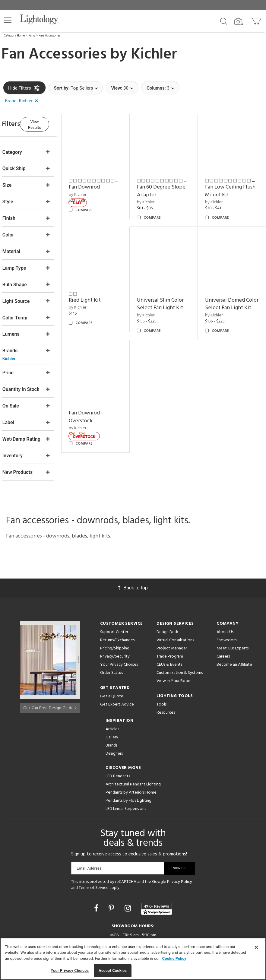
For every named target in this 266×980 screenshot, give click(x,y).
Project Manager (172, 618)
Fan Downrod (101, 187)
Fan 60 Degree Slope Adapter (166, 191)
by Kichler (95, 195)
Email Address (89, 838)
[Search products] (224, 21)
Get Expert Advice (117, 674)
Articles (112, 699)
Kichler (154, 55)
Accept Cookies (113, 970)
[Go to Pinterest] (112, 878)
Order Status (111, 643)
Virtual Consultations (175, 610)
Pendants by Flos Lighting (128, 771)
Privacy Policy (180, 852)
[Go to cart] (256, 20)
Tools (161, 674)
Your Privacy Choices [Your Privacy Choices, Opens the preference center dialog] (70, 970)
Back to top (133, 558)
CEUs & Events (169, 634)
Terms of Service (94, 858)
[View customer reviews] (157, 879)
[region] (133, 959)
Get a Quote (112, 666)
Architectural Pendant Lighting (133, 754)
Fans (32, 36)
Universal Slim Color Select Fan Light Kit (172, 298)
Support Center (114, 602)
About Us (225, 602)
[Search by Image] (239, 22)
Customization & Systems (180, 643)
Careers (223, 626)
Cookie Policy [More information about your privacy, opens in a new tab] (174, 958)
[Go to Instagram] (129, 878)
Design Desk (167, 602)
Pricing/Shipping (115, 618)
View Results (53, 123)
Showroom (227, 610)
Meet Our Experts (233, 618)
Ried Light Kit (102, 295)
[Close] (256, 947)
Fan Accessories (49, 36)
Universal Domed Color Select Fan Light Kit (231, 302)
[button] (8, 20)
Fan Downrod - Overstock (103, 413)
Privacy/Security (115, 626)
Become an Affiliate (234, 634)
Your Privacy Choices (119, 635)
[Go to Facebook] (97, 878)
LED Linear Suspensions (126, 779)
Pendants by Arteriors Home (131, 762)
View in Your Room (174, 651)
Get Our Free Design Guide (50, 676)
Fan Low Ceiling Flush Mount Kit (230, 191)
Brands (111, 715)
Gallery (112, 707)
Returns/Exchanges (117, 610)
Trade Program (170, 626)
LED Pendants (118, 746)
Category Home (14, 36)
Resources (166, 682)
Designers (114, 723)
